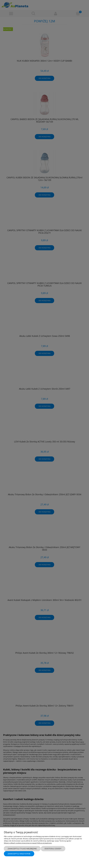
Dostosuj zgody (53, 849)
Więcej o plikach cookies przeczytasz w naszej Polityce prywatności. (28, 843)
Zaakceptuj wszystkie (19, 854)
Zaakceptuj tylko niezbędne (22, 849)
